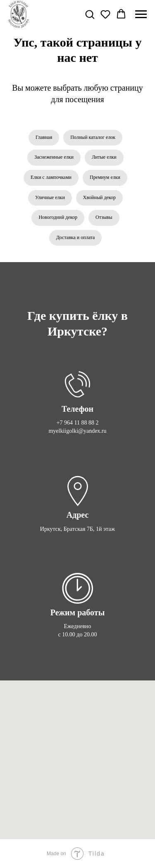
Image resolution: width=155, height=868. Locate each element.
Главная (44, 137)
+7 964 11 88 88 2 (78, 423)
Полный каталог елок (93, 137)
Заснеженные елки (54, 157)
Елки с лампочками (51, 177)
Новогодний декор (58, 217)
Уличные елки (50, 197)
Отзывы (104, 217)
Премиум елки (105, 177)
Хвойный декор (99, 197)
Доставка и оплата (76, 237)
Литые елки (104, 157)
